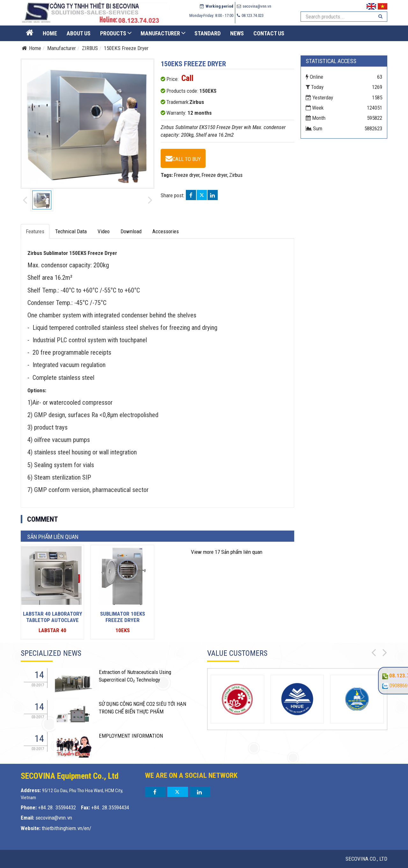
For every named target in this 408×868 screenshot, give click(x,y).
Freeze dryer (187, 175)
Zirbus (236, 175)
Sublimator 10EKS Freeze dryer (123, 617)
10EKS (123, 630)
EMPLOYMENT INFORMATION (131, 736)
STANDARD (208, 33)
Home (50, 33)
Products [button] (113, 33)
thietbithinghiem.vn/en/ (66, 828)
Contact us (269, 33)
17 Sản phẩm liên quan (227, 552)
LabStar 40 (52, 630)
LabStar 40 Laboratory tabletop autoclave (53, 617)
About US (79, 33)
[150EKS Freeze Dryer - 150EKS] (183, 158)
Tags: (167, 175)
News (237, 33)
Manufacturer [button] (160, 33)
